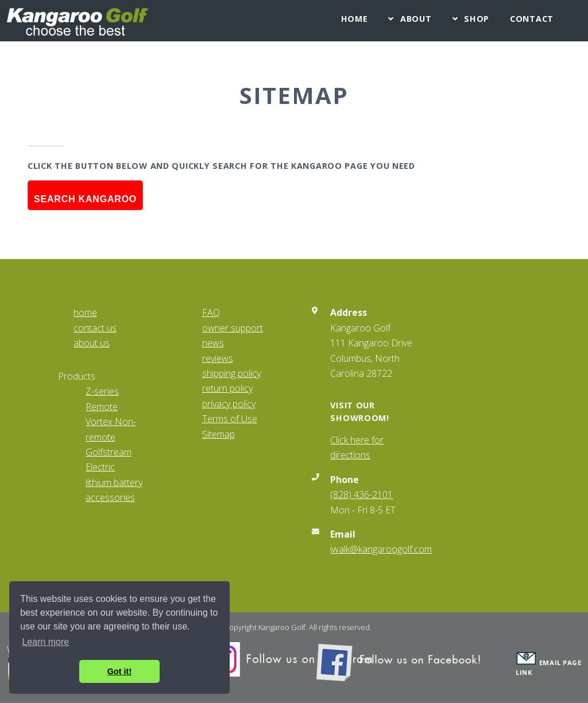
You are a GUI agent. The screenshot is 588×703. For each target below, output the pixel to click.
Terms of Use (230, 419)
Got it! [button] (119, 671)
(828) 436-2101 (361, 495)
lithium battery (114, 482)
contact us (95, 328)
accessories (110, 497)
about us (92, 343)
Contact (532, 19)
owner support (233, 328)
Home (355, 19)
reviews (218, 358)
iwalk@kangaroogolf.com (381, 549)
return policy (227, 388)
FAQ (211, 312)
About (416, 19)
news (213, 343)
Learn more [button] (45, 642)
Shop (477, 19)
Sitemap (218, 434)
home (85, 312)
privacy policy (229, 404)
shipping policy (231, 373)
